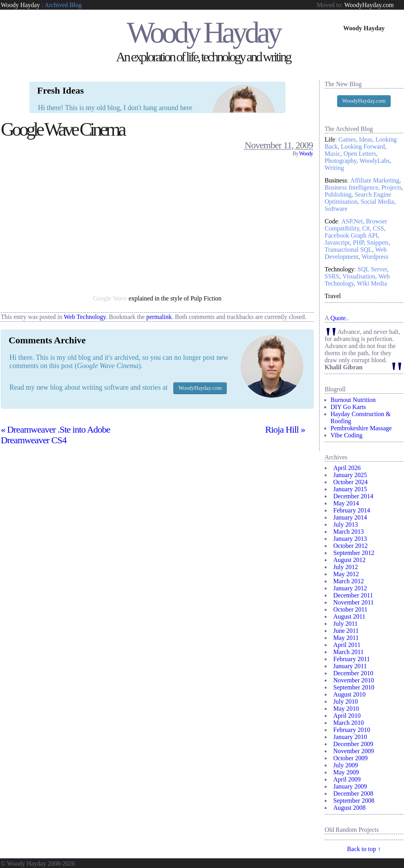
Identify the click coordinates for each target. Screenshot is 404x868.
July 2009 (346, 765)
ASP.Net (352, 221)
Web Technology (85, 284)
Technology (339, 269)
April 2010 (347, 716)
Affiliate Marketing (375, 180)
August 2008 (349, 808)
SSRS (332, 276)
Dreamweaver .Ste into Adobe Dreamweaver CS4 (55, 402)
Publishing (338, 194)
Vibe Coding (346, 435)
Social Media (377, 202)
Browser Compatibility (356, 225)
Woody (306, 121)
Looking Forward (363, 147)
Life (330, 139)
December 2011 (353, 595)
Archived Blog (63, 5)
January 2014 (350, 517)
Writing (334, 168)
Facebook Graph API (351, 235)
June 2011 (346, 631)
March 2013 (349, 532)
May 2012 (346, 574)
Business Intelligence (351, 187)
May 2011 (346, 638)
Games (347, 139)
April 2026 (347, 468)
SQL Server (372, 269)
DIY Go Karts (348, 407)
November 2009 (354, 751)
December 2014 (353, 496)
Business (336, 180)
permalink (159, 284)
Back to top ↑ (364, 849)
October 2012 (351, 546)
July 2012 (346, 567)
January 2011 (350, 666)
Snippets (378, 242)
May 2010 (346, 709)
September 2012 (354, 553)
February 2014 (352, 510)
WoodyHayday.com (369, 5)
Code (331, 221)
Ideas (366, 139)
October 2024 (351, 482)
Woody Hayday (20, 5)
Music (332, 154)
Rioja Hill (285, 396)
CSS (378, 228)
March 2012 (349, 581)
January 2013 (350, 539)
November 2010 (354, 680)
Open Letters (360, 154)
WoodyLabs (375, 161)
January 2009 (350, 786)
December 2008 (353, 793)
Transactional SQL (348, 250)
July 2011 (345, 624)
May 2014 (346, 503)
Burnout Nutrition (353, 400)
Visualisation (359, 276)
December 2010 (353, 673)
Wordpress (375, 257)
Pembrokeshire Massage (361, 428)
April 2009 (347, 779)
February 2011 (352, 659)
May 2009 (346, 772)
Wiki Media (372, 283)
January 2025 (350, 475)
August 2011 (349, 616)
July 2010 (346, 701)
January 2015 (350, 489)
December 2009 (353, 744)
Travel (333, 296)
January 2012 (350, 588)
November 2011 (353, 602)
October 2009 (351, 758)
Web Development (356, 253)
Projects (391, 187)
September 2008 (354, 801)
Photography (341, 161)
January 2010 (350, 737)
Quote (338, 318)
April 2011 (347, 645)
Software (336, 209)
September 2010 (354, 687)
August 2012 (349, 560)
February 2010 (352, 730)
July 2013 (346, 524)
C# (366, 228)
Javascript (337, 242)
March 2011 (348, 652)
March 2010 (349, 723)
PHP (358, 242)
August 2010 (349, 694)
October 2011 (350, 609)
